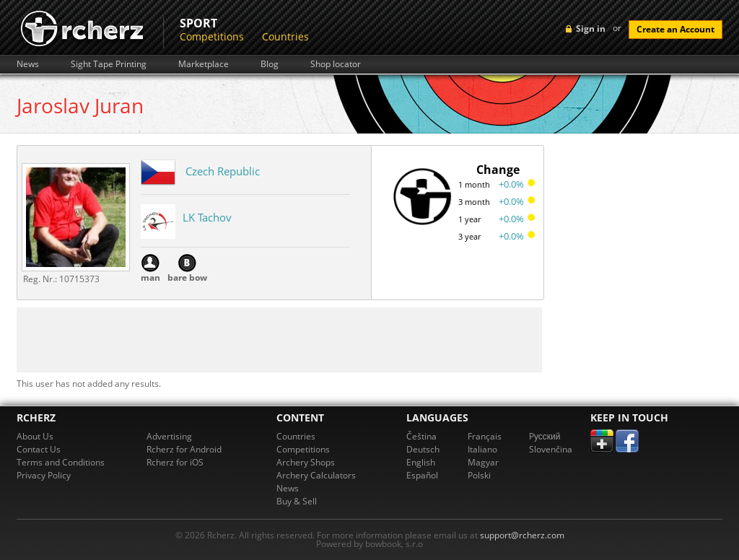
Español (422, 475)
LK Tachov (207, 217)
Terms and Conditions (61, 462)
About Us (35, 436)
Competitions (212, 36)
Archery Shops (306, 462)
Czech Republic (223, 171)
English (421, 462)
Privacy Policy (44, 475)
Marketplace (204, 64)
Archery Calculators (316, 475)
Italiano (482, 449)
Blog (270, 64)
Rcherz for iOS (175, 462)
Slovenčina (551, 449)
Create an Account (675, 29)
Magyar (483, 462)
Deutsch (423, 449)
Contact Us (39, 449)
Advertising (169, 436)
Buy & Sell (297, 501)
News (28, 64)
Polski (479, 475)
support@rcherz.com (522, 535)
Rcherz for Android (184, 449)
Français (485, 436)
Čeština (421, 436)
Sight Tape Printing (109, 64)
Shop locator (336, 64)
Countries (285, 36)
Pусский (545, 436)
